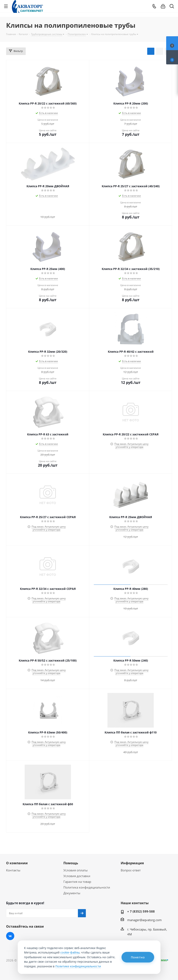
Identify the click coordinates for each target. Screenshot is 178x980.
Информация (132, 863)
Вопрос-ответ (131, 870)
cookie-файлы (70, 952)
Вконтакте (10, 936)
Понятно (138, 957)
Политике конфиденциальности (78, 966)
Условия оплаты (76, 870)
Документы (72, 893)
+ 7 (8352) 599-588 (141, 911)
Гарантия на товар (77, 882)
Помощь (71, 863)
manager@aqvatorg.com (144, 920)
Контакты (13, 870)
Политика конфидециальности (87, 887)
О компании (17, 863)
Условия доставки (77, 876)
